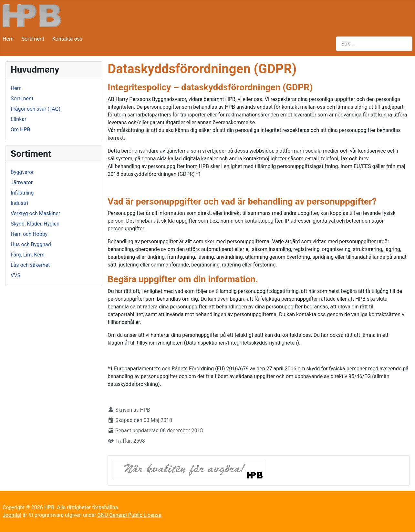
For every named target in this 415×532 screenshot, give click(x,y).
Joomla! (12, 515)
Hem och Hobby (29, 234)
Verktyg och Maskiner (35, 213)
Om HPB (20, 130)
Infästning (22, 193)
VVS (16, 275)
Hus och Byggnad (31, 244)
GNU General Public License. (130, 515)
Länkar (18, 119)
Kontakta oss (67, 39)
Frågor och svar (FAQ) (36, 109)
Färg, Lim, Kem (28, 255)
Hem (8, 39)
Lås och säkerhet (30, 265)
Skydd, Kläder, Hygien (35, 224)
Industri (19, 203)
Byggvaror (22, 172)
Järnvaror (22, 182)
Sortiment (33, 39)
